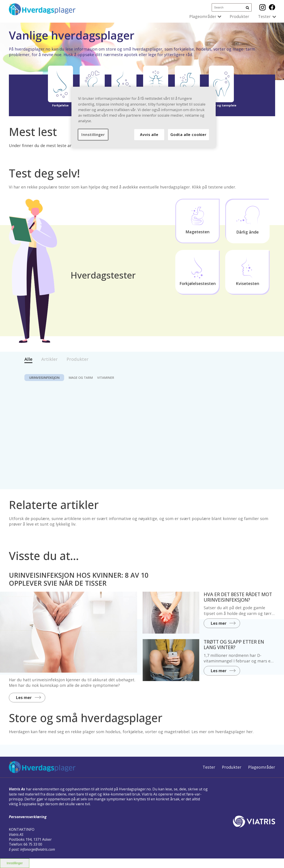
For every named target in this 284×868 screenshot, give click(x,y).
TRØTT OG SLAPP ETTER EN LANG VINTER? (234, 645)
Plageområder (203, 16)
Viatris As (17, 789)
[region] (144, 117)
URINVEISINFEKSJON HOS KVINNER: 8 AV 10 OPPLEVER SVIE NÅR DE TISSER (79, 579)
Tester (264, 16)
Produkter (239, 16)
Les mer (24, 697)
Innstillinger (15, 863)
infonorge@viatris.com (38, 849)
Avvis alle (149, 135)
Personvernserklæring (28, 817)
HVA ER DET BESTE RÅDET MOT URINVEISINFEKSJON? (238, 597)
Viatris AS (16, 835)
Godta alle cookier (188, 135)
